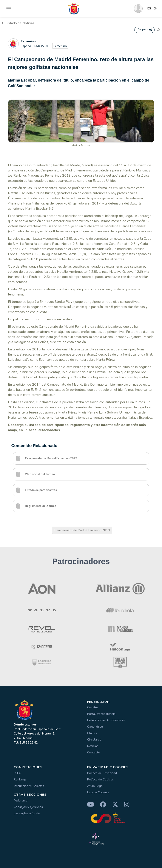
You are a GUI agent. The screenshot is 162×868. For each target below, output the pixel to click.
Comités (93, 707)
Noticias (93, 746)
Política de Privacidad (102, 773)
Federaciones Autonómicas (106, 720)
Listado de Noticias (18, 23)
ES (149, 9)
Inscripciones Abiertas (29, 786)
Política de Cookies (100, 779)
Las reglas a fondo (27, 813)
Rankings (20, 779)
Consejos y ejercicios (28, 807)
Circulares (94, 739)
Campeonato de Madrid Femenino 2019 (82, 530)
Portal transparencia (101, 714)
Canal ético (95, 727)
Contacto (94, 752)
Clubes (92, 733)
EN (155, 9)
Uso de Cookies (98, 792)
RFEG (17, 773)
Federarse (21, 800)
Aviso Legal (95, 786)
